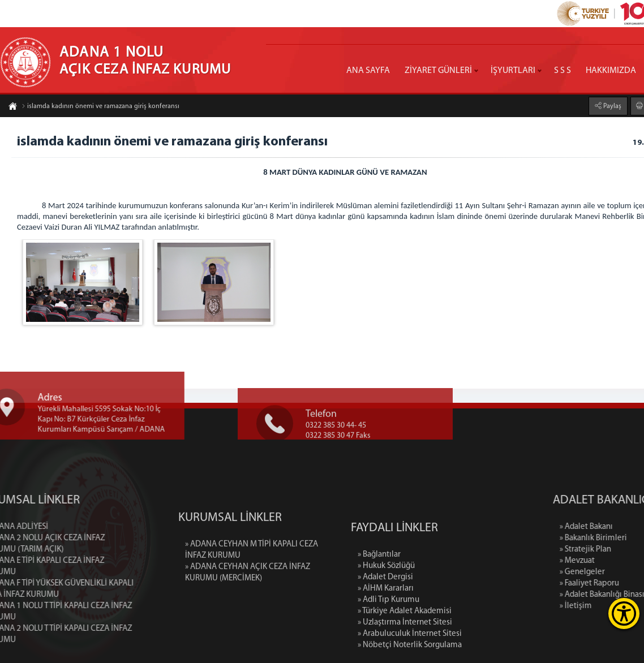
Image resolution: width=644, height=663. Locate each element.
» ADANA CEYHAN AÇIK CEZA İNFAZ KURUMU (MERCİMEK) (248, 599)
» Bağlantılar (379, 597)
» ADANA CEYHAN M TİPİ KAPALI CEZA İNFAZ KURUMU (252, 576)
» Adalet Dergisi (385, 619)
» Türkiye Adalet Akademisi (405, 653)
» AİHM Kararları (386, 630)
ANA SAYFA (368, 71)
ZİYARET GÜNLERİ (438, 71)
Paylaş (611, 106)
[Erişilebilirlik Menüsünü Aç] (624, 614)
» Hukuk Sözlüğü (386, 608)
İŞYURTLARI (513, 71)
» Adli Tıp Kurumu (388, 642)
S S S (563, 71)
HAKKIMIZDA (611, 71)
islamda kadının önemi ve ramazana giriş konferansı (100, 107)
